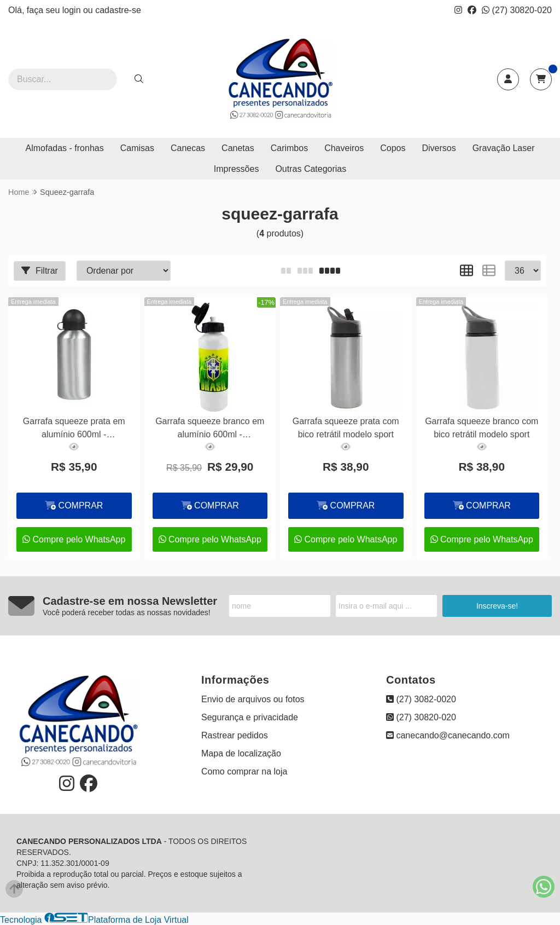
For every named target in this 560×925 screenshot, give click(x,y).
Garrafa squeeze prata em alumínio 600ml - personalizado (74, 429)
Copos (393, 148)
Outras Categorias (311, 169)
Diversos (439, 148)
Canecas (188, 148)
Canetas (238, 148)
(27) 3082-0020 (421, 699)
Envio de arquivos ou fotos (253, 699)
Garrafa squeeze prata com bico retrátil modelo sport (346, 428)
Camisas (137, 148)
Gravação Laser (504, 148)
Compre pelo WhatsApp (74, 539)
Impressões (237, 169)
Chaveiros (344, 148)
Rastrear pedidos (235, 735)
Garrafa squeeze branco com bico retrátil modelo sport (482, 428)
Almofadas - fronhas (65, 148)
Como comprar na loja (244, 771)
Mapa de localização (241, 753)
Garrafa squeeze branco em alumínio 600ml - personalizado (210, 429)
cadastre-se (118, 10)
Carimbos (289, 148)
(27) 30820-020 (517, 10)
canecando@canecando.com (448, 735)
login (73, 10)
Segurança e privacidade (250, 717)
